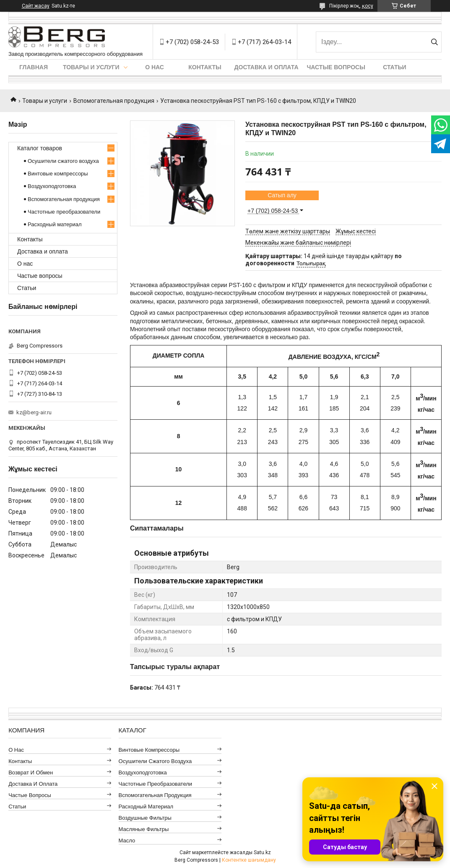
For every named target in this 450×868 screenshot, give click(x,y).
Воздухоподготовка (52, 186)
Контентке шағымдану (249, 860)
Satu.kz (262, 852)
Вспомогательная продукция (114, 101)
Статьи (395, 67)
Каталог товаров (40, 148)
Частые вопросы (336, 67)
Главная (34, 67)
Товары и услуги (91, 67)
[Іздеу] (434, 42)
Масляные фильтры (144, 829)
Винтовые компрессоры (58, 174)
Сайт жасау (36, 6)
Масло (127, 841)
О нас (155, 67)
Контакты (205, 67)
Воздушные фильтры (145, 818)
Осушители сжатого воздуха (63, 161)
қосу (368, 6)
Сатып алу (282, 195)
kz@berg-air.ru (34, 412)
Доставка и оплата (267, 67)
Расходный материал (55, 224)
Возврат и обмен (31, 773)
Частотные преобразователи (64, 212)
